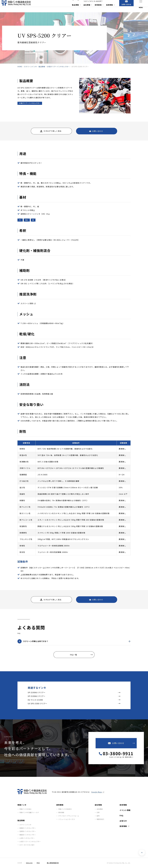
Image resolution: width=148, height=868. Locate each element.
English (29, 863)
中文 (38, 863)
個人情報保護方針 (53, 863)
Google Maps (97, 792)
